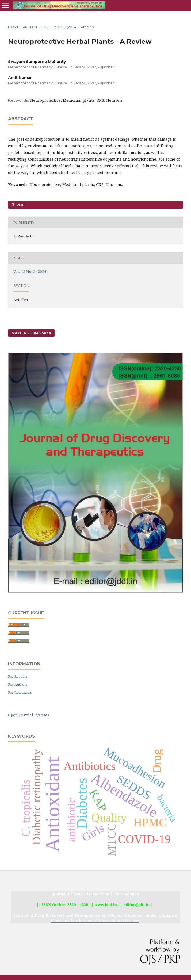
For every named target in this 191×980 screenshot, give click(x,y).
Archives (32, 27)
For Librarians (20, 692)
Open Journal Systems (29, 715)
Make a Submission (31, 333)
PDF (20, 205)
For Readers (18, 676)
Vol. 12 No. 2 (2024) (61, 27)
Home (14, 27)
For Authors (18, 684)
